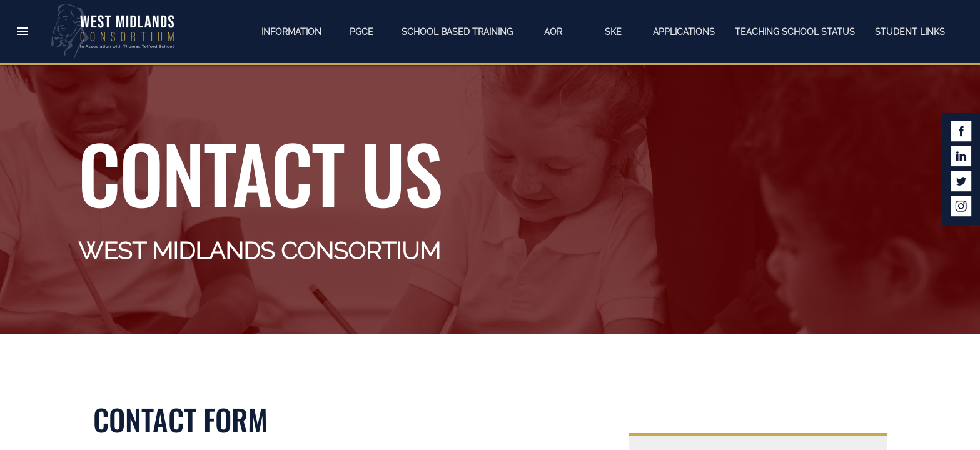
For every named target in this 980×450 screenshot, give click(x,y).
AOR (553, 32)
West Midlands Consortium (113, 31)
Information (291, 32)
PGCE (361, 32)
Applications (684, 32)
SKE (613, 32)
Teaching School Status (795, 32)
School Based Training (457, 32)
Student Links (910, 32)
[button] (23, 20)
